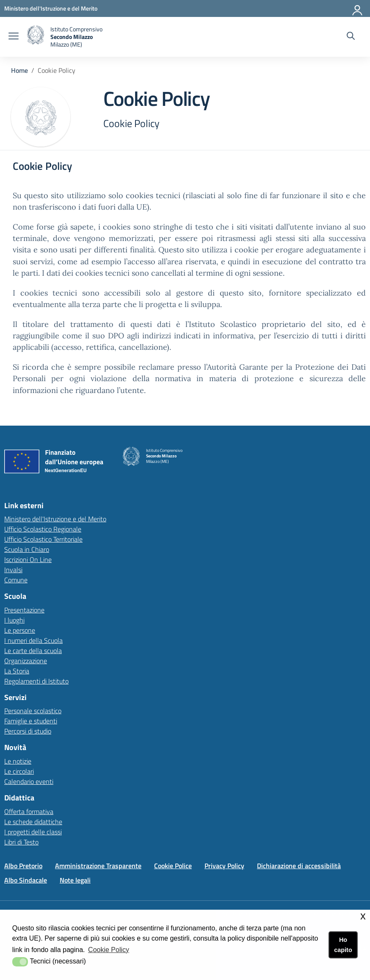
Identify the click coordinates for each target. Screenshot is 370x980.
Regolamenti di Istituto (36, 681)
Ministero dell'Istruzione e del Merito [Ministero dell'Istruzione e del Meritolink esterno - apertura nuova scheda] (55, 519)
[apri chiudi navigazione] (14, 37)
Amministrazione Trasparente (98, 866)
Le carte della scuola (33, 651)
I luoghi (14, 620)
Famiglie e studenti (31, 721)
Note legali (75, 880)
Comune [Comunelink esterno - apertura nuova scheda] (16, 580)
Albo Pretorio (23, 866)
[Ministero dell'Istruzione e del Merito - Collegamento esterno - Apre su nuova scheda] (51, 8)
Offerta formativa (29, 811)
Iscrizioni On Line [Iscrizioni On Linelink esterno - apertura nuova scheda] (28, 559)
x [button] (363, 916)
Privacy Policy (224, 866)
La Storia (17, 671)
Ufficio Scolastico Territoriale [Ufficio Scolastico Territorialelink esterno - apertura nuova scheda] (43, 539)
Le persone (20, 630)
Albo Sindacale (26, 880)
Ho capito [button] (343, 945)
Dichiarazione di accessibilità (299, 866)
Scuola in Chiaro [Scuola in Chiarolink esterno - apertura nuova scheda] (27, 549)
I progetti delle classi (33, 832)
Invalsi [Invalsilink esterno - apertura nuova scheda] (13, 570)
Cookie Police (173, 866)
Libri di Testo (21, 842)
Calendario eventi (29, 781)
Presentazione (24, 610)
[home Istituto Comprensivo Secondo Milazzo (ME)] (65, 37)
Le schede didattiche (33, 822)
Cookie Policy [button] (109, 950)
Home (19, 70)
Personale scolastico (33, 711)
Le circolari (19, 771)
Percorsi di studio (28, 731)
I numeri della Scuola (33, 640)
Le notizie (18, 761)
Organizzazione (26, 661)
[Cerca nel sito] (351, 37)
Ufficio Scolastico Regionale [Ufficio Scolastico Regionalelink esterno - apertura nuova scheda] (43, 529)
